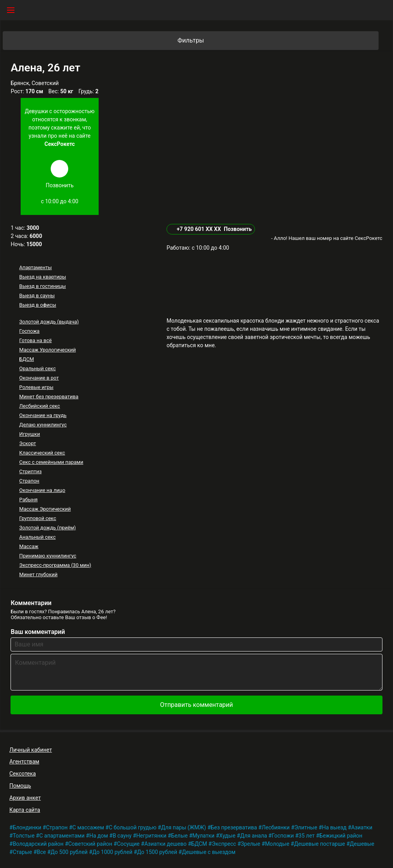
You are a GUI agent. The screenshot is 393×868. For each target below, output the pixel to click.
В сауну (122, 836)
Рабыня (28, 500)
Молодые (277, 844)
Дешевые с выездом (209, 852)
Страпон (29, 481)
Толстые (24, 836)
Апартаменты (35, 267)
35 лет (307, 836)
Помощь (20, 786)
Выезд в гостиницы (42, 286)
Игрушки (29, 434)
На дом (99, 836)
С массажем (88, 827)
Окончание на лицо (42, 490)
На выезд (334, 827)
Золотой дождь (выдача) (49, 322)
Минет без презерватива (49, 397)
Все (41, 852)
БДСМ (27, 359)
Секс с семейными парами (51, 462)
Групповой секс (38, 518)
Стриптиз (30, 471)
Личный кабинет (31, 750)
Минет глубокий (38, 574)
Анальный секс (37, 537)
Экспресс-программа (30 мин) (55, 565)
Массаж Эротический (45, 509)
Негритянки (151, 836)
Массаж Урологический (47, 350)
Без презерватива (234, 827)
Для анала (254, 836)
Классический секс (42, 453)
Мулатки (204, 836)
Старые (23, 852)
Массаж (29, 546)
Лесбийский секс (39, 406)
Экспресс (224, 844)
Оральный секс (37, 368)
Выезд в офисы (38, 305)
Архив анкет (25, 798)
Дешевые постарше (320, 844)
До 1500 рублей (157, 852)
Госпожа (29, 331)
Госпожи (283, 836)
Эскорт (27, 443)
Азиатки (362, 827)
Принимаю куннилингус (48, 556)
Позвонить (238, 229)
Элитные (306, 827)
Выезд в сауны (37, 296)
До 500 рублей (69, 852)
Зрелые (251, 844)
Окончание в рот (39, 378)
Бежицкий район (341, 836)
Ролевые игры (36, 387)
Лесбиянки (276, 827)
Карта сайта (25, 810)
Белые (180, 836)
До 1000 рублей (112, 852)
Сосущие (128, 844)
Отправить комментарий (196, 705)
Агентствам (24, 761)
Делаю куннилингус (43, 425)
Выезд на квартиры (42, 277)
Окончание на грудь (43, 415)
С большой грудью (133, 827)
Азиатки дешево (165, 844)
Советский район (90, 844)
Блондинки (27, 827)
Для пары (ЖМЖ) (183, 827)
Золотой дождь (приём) (47, 528)
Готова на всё (35, 340)
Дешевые (362, 844)
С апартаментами (62, 836)
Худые (227, 836)
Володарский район (38, 844)
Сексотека (23, 774)
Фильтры (277, 41)
